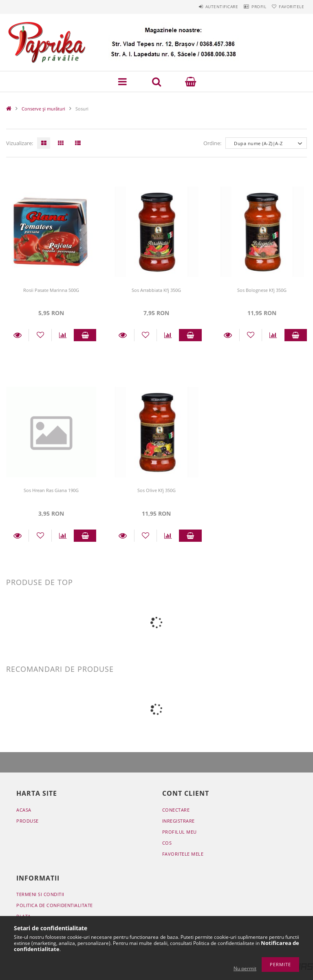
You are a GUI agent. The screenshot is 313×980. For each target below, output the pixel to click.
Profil (249, 7)
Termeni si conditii (40, 894)
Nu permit (245, 968)
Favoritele (288, 7)
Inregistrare (179, 821)
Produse (28, 821)
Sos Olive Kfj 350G (156, 490)
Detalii (17, 335)
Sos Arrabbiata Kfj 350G (156, 290)
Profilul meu (180, 832)
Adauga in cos (85, 335)
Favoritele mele (183, 854)
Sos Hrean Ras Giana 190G (51, 490)
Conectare (176, 810)
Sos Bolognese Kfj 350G (262, 290)
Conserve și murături (43, 109)
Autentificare (205, 7)
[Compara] (63, 335)
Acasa (24, 810)
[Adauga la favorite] (40, 335)
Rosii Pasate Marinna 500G (51, 290)
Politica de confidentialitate (55, 905)
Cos (167, 843)
